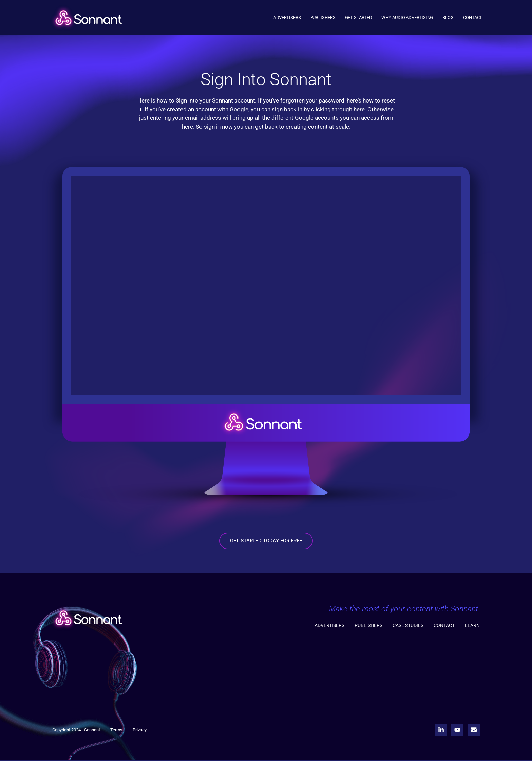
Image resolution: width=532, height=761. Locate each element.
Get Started (359, 17)
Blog (448, 17)
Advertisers (287, 17)
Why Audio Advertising (407, 17)
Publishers (323, 17)
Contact (473, 17)
